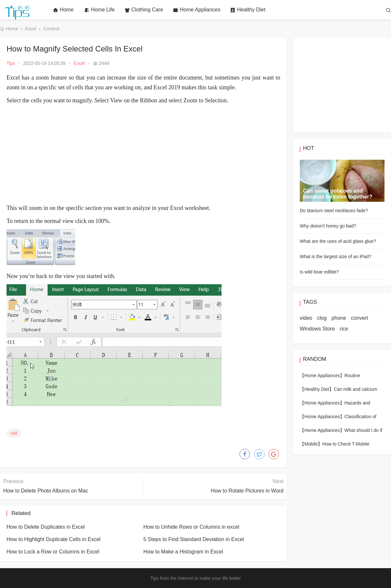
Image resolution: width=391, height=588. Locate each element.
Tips (11, 63)
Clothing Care (144, 10)
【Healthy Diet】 (317, 389)
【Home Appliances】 (322, 375)
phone (339, 318)
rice (344, 329)
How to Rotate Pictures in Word (247, 491)
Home (63, 10)
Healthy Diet (248, 10)
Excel (31, 29)
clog (322, 318)
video (306, 318)
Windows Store (317, 329)
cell (14, 433)
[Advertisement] (143, 154)
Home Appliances (197, 10)
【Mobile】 (311, 444)
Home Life (99, 10)
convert (359, 318)
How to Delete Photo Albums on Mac (46, 491)
